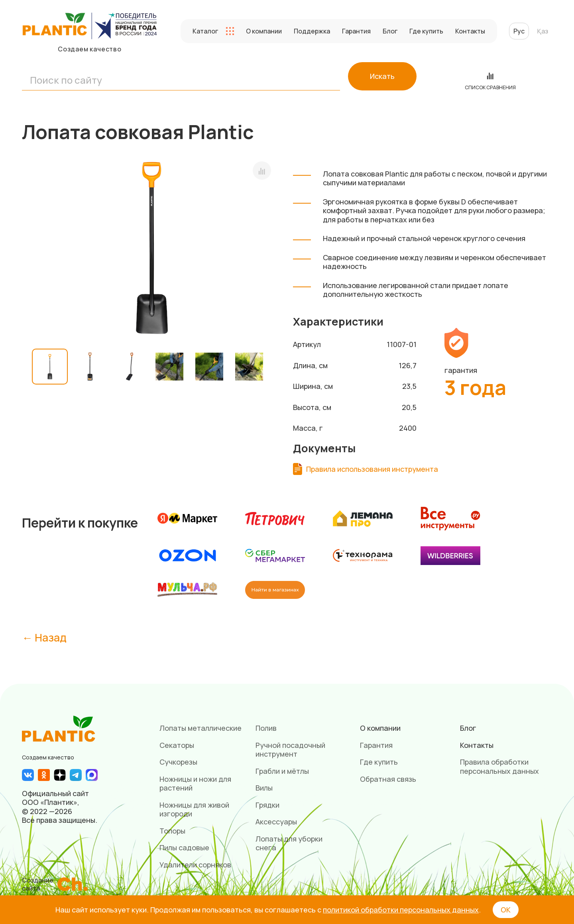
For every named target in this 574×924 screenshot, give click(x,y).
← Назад (44, 637)
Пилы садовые (184, 847)
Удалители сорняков (195, 865)
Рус (519, 31)
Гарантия (356, 31)
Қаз (543, 31)
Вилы (264, 788)
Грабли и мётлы (282, 771)
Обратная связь (388, 779)
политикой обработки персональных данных (401, 910)
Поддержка (312, 31)
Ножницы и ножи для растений (195, 784)
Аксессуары (276, 822)
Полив (266, 728)
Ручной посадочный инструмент (290, 750)
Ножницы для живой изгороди (194, 809)
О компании (264, 31)
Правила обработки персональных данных (499, 766)
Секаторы (177, 745)
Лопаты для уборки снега (289, 843)
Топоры (172, 831)
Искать (382, 76)
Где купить (426, 31)
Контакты (470, 31)
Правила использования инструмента (372, 469)
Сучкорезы (178, 762)
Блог (390, 31)
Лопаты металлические (201, 728)
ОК (506, 910)
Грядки (267, 805)
